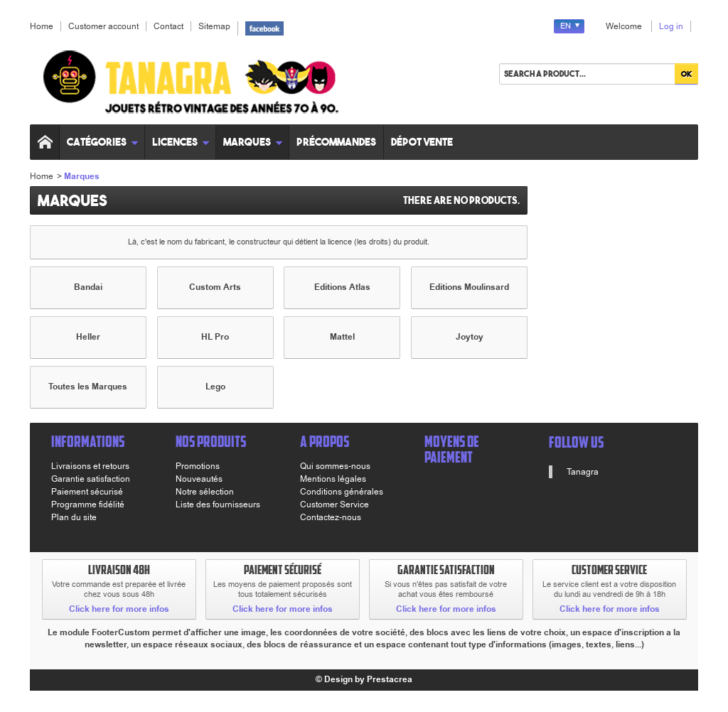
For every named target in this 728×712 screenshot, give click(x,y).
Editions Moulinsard (469, 287)
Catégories (103, 142)
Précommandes (336, 142)
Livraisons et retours (90, 466)
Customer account (103, 26)
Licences (181, 142)
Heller (88, 337)
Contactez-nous (331, 517)
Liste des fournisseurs (218, 505)
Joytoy (470, 337)
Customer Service (334, 505)
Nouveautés (199, 479)
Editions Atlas (342, 287)
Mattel (342, 337)
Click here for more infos (119, 609)
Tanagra (583, 472)
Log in (671, 26)
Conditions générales (342, 492)
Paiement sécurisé (87, 492)
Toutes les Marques (88, 387)
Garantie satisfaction (91, 479)
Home (42, 176)
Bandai (88, 287)
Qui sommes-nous (335, 466)
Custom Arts (215, 287)
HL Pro (215, 337)
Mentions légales (333, 479)
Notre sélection (205, 492)
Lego (215, 387)
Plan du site (74, 517)
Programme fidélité (88, 505)
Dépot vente (422, 142)
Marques (253, 142)
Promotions (198, 466)
